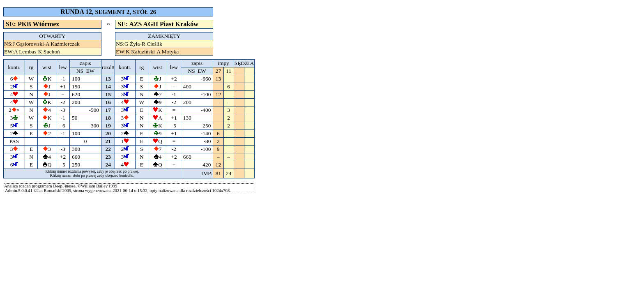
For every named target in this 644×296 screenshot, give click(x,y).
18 (108, 118)
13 (108, 79)
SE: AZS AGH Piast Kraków (158, 24)
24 (108, 165)
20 (108, 133)
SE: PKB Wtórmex (32, 24)
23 (108, 157)
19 (108, 126)
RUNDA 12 (76, 12)
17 (108, 110)
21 (108, 141)
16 (108, 102)
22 (108, 149)
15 (108, 94)
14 (108, 87)
